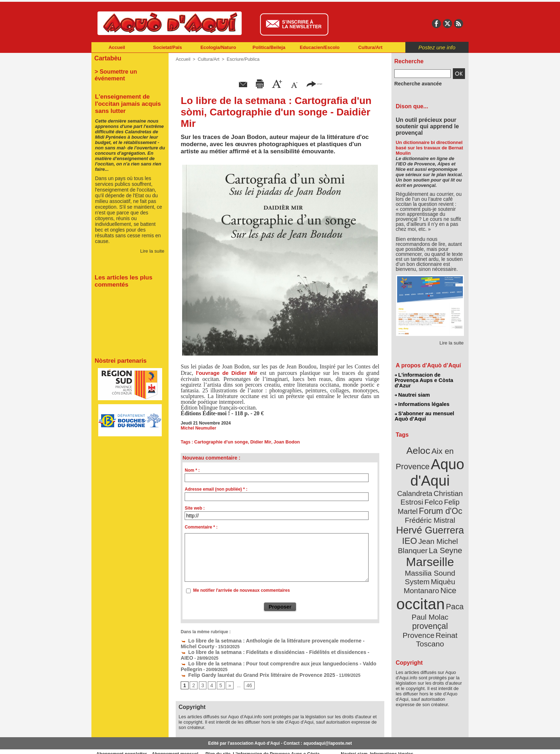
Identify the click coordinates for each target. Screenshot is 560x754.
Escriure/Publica (240, 59)
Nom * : (192, 470)
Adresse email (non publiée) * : (216, 488)
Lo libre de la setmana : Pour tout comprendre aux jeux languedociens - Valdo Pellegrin (273, 654)
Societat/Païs (168, 47)
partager (314, 83)
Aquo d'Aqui (428, 459)
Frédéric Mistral (438, 493)
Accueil (117, 47)
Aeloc (420, 440)
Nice (446, 546)
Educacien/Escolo (319, 47)
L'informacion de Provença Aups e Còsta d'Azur (429, 377)
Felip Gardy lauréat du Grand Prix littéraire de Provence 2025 (246, 664)
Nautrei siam (412, 388)
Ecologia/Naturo (218, 47)
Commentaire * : (201, 526)
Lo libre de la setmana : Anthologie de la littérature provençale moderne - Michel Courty (273, 639)
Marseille (418, 529)
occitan (422, 558)
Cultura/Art (370, 47)
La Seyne (443, 519)
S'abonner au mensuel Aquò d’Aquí (424, 408)
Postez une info (437, 47)
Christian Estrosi (422, 477)
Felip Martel (419, 485)
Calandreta (447, 468)
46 (246, 674)
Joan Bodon (281, 441)
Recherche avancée (414, 83)
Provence (420, 577)
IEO (413, 511)
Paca (451, 560)
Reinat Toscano (436, 581)
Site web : (195, 507)
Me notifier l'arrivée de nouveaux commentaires (242, 590)
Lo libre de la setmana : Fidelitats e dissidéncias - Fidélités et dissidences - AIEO (266, 649)
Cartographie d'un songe (220, 441)
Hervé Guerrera (430, 502)
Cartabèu (107, 58)
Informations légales (422, 397)
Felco (453, 477)
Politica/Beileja (269, 47)
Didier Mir (257, 441)
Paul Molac (414, 570)
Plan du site (249, 743)
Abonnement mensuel (186, 743)
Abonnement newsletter (123, 743)
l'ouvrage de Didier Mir (227, 373)
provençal (446, 569)
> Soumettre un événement (127, 70)
